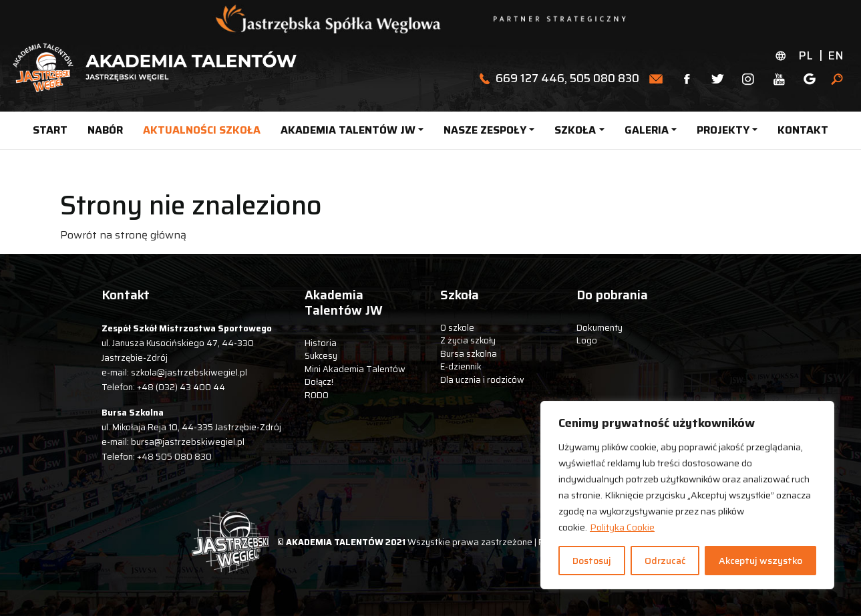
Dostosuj (592, 561)
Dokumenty (599, 328)
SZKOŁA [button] (575, 130)
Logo (587, 340)
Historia (321, 343)
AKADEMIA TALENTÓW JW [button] (348, 130)
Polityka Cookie (622, 527)
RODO (317, 395)
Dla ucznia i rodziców (482, 380)
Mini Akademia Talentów (355, 369)
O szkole (457, 328)
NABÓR (105, 130)
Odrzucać (665, 561)
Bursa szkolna (469, 354)
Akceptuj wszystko (760, 561)
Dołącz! (319, 382)
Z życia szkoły (468, 340)
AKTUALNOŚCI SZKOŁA (202, 130)
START (50, 130)
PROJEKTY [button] (723, 130)
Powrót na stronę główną (123, 235)
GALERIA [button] (647, 130)
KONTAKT (803, 130)
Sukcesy (321, 356)
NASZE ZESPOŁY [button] (485, 130)
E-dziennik (461, 366)
